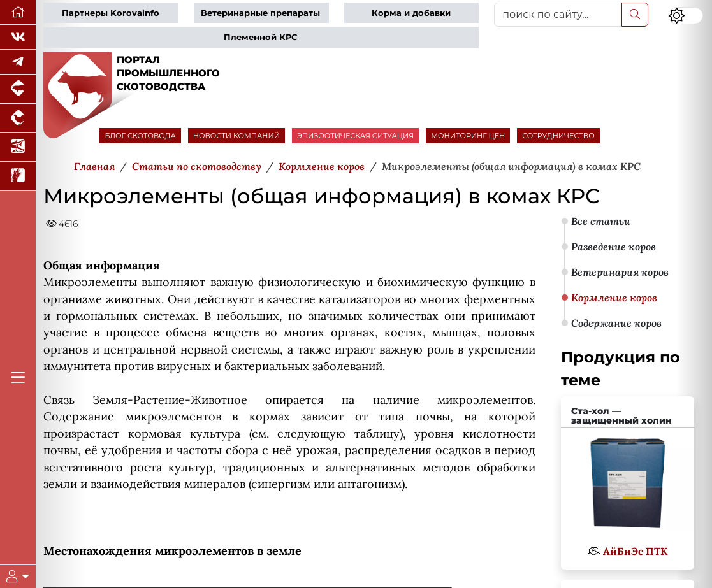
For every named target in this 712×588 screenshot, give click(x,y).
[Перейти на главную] (18, 12)
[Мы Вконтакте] (18, 37)
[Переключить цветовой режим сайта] (686, 16)
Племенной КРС (260, 37)
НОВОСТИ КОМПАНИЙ (236, 136)
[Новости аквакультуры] (18, 147)
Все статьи (601, 221)
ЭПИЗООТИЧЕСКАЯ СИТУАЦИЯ (355, 136)
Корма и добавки (411, 13)
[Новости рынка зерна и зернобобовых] (18, 176)
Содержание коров (616, 323)
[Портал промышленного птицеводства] (18, 118)
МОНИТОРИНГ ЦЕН (468, 136)
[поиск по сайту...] (558, 15)
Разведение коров (614, 247)
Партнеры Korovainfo (111, 13)
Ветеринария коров (620, 272)
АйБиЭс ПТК (635, 551)
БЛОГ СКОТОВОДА (140, 136)
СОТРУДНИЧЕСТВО (558, 136)
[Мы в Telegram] (18, 62)
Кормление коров (614, 298)
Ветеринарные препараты (260, 13)
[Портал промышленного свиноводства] (18, 89)
